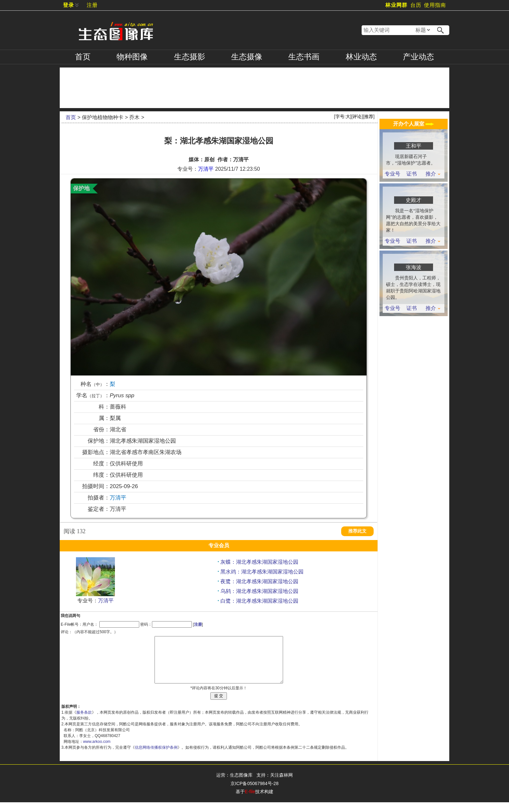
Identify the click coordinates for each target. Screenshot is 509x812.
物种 (132, 57)
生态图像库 (241, 785)
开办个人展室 (414, 124)
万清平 (206, 169)
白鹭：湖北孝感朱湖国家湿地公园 (259, 601)
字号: (343, 117)
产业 (418, 57)
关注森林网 (281, 785)
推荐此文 (357, 531)
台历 (416, 5)
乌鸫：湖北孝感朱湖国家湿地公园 (259, 591)
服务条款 (84, 722)
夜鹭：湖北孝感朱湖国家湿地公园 (259, 581)
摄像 (247, 57)
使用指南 (435, 5)
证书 (412, 174)
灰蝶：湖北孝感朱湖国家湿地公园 (259, 562)
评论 (357, 117)
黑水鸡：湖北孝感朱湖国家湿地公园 (262, 572)
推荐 (369, 117)
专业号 (392, 174)
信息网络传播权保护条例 (156, 757)
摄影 (190, 57)
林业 (361, 57)
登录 (68, 5)
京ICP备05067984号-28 (255, 793)
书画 (304, 57)
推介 (433, 174)
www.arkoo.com (97, 751)
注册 (92, 5)
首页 (83, 57)
